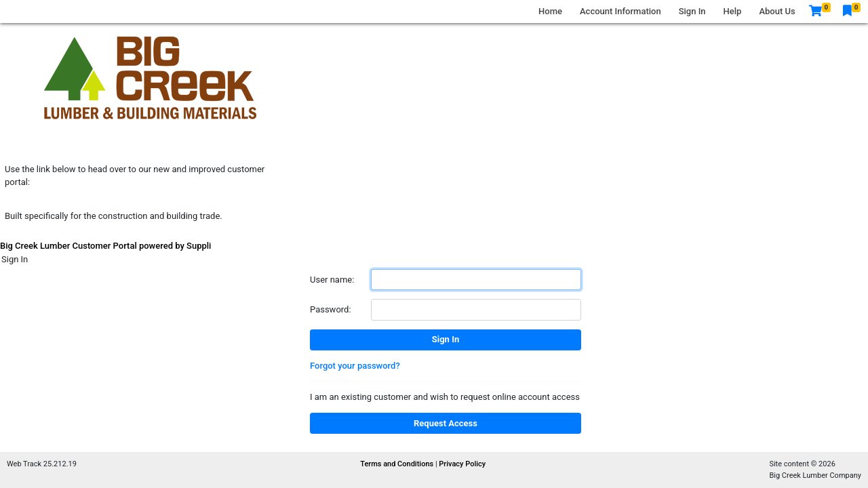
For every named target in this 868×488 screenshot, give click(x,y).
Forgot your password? (355, 366)
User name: (332, 280)
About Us (777, 11)
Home (550, 11)
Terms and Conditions (398, 464)
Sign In (692, 11)
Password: (331, 309)
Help (733, 11)
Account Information (620, 11)
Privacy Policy (462, 464)
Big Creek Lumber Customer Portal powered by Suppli (105, 246)
